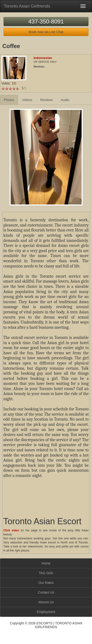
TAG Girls (46, 573)
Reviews (46, 100)
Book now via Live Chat (46, 32)
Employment (46, 612)
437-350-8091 (46, 21)
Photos (9, 100)
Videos (27, 100)
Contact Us (46, 592)
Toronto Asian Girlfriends (27, 6)
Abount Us (46, 602)
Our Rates (46, 583)
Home (46, 563)
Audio (65, 100)
